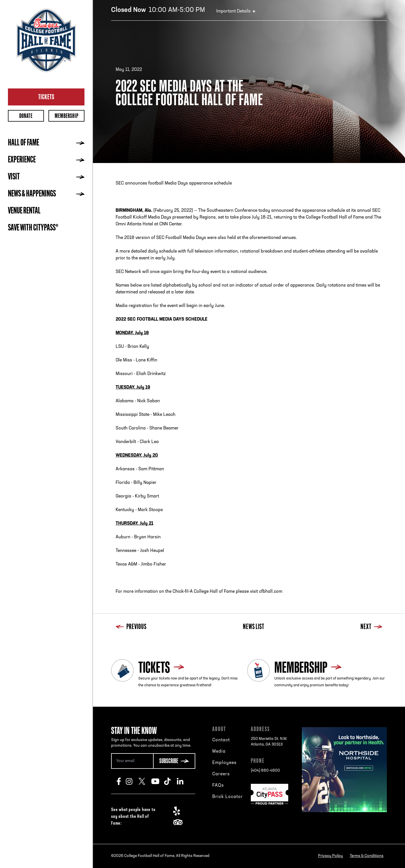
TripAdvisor (180, 822)
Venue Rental (24, 211)
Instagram (132, 781)
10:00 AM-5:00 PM (158, 10)
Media (219, 751)
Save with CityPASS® (33, 228)
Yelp (180, 811)
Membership (67, 116)
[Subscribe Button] (174, 761)
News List (254, 627)
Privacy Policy (330, 856)
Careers (221, 774)
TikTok (170, 781)
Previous (131, 627)
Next (371, 627)
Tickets (46, 97)
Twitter (145, 781)
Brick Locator (228, 797)
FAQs (218, 786)
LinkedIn (183, 781)
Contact (221, 740)
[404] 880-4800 (265, 771)
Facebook (121, 781)
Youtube (158, 781)
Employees (224, 763)
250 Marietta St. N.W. (269, 742)
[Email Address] (132, 761)
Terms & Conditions (367, 856)
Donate (26, 116)
